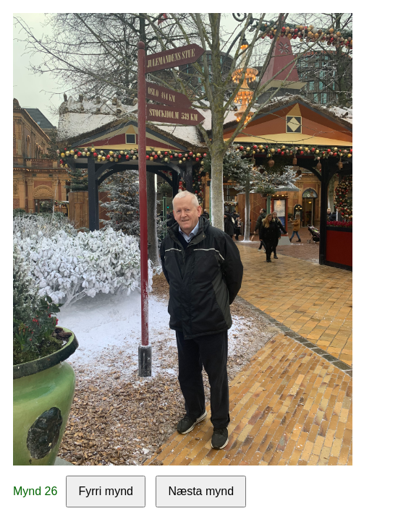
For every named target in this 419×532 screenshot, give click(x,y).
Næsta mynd (201, 491)
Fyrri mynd (106, 491)
